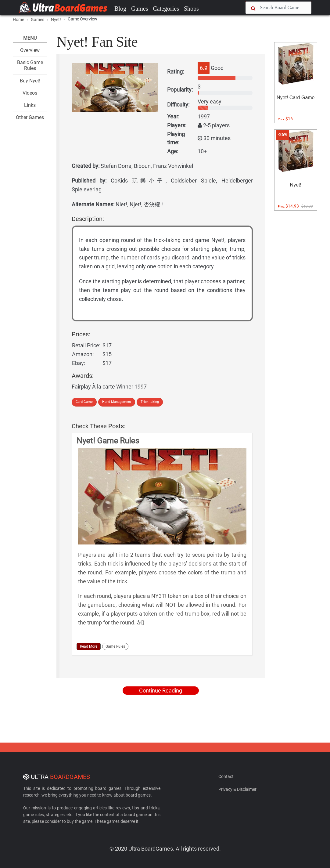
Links (30, 105)
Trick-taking (150, 402)
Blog (120, 9)
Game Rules (115, 646)
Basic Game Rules (30, 65)
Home (18, 20)
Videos (30, 93)
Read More (89, 646)
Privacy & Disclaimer (237, 789)
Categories (166, 9)
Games (140, 9)
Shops (191, 9)
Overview (30, 50)
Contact (226, 776)
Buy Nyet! (30, 81)
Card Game (84, 402)
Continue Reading (161, 691)
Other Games (30, 117)
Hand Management (117, 402)
